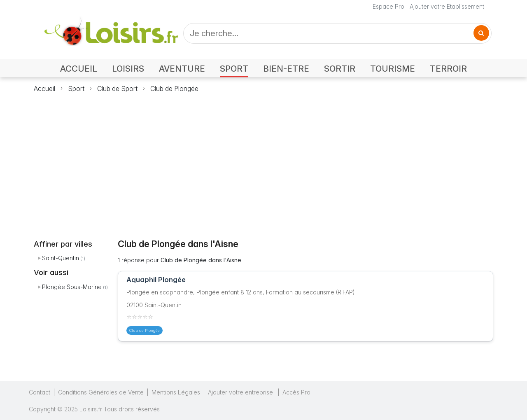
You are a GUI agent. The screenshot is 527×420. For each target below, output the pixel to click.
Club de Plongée (174, 89)
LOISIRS (128, 69)
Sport (76, 89)
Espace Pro (388, 6)
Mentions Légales (176, 392)
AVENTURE (182, 69)
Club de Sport (117, 89)
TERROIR (448, 69)
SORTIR (340, 69)
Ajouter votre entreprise (241, 392)
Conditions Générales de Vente (101, 392)
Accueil (44, 89)
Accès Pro (296, 392)
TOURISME (393, 69)
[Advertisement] (263, 161)
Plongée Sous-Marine (72, 287)
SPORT (234, 69)
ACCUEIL (79, 69)
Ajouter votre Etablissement (447, 6)
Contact (40, 392)
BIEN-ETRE (286, 69)
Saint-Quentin (61, 258)
